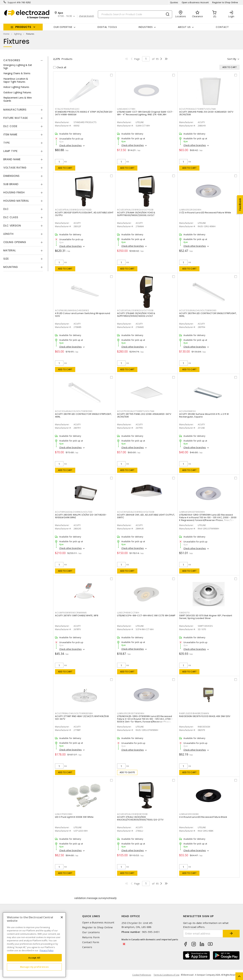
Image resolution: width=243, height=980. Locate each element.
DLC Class (11, 217)
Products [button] (23, 27)
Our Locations (91, 932)
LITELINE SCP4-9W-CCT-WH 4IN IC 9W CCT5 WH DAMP (146, 616)
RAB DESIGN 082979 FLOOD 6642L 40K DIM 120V (205, 716)
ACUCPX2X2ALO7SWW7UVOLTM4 (136, 411)
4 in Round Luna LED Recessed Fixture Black (203, 817)
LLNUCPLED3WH (64, 814)
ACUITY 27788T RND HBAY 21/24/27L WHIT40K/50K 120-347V (82, 718)
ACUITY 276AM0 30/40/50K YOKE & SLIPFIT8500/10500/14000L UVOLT (136, 315)
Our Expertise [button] (63, 27)
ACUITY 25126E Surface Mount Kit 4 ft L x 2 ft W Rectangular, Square (204, 415)
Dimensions (11, 176)
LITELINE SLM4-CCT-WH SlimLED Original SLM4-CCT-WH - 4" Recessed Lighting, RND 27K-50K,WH (145, 113)
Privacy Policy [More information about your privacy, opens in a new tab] (47, 950)
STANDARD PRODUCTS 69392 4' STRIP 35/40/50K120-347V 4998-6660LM (84, 113)
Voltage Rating (15, 168)
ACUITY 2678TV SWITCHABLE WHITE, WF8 (77, 616)
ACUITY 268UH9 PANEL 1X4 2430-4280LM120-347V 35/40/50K (206, 113)
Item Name (10, 134)
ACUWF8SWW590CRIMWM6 (71, 613)
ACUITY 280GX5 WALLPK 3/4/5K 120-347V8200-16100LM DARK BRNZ (81, 516)
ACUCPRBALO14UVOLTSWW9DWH (74, 713)
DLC (6, 209)
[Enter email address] (203, 934)
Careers (87, 947)
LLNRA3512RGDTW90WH (131, 713)
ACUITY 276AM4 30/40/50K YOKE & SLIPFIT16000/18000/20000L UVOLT (136, 214)
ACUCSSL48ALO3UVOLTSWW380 (74, 411)
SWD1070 (184, 613)
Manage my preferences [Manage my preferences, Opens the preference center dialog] (34, 967)
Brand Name (12, 159)
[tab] (23, 60)
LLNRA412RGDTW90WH (192, 512)
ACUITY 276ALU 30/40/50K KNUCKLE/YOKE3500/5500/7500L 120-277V (140, 818)
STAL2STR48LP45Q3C (67, 109)
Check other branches (70, 145)
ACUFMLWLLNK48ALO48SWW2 (72, 310)
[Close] (62, 917)
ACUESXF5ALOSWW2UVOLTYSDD (73, 210)
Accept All (34, 958)
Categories (12, 60)
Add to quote (127, 772)
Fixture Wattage (16, 118)
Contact (222, 27)
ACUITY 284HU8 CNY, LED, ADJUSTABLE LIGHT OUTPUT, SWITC (146, 516)
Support (12, 2)
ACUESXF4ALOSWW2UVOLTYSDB (135, 210)
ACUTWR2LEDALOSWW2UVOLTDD (74, 512)
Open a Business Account (195, 2)
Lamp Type (10, 151)
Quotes (174, 2)
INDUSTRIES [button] (146, 27)
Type (7, 143)
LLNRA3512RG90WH (190, 210)
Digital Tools (107, 27)
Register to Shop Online (225, 2)
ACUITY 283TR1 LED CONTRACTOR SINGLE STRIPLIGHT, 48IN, (83, 415)
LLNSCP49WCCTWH (128, 613)
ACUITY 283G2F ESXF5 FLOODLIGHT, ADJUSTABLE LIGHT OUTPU (84, 214)
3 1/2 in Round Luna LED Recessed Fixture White (205, 213)
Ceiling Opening (15, 242)
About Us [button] (184, 27)
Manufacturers (15, 110)
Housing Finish (14, 192)
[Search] (135, 14)
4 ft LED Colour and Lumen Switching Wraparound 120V (83, 315)
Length (8, 234)
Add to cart (65, 168)
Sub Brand (11, 184)
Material (10, 250)
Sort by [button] (232, 59)
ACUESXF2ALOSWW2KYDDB (132, 814)
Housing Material (16, 201)
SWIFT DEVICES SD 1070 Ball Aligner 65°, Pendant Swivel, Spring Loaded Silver (206, 617)
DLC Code (10, 126)
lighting (18, 34)
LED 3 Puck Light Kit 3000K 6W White (74, 817)
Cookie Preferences (142, 975)
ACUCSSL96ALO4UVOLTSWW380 (198, 310)
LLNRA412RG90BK (189, 814)
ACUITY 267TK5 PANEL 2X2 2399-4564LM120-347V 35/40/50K (144, 415)
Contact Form (91, 942)
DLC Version (12, 226)
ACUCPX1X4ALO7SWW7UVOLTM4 (198, 109)
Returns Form (91, 937)
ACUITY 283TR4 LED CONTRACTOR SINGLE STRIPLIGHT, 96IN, (208, 315)
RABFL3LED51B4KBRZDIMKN (194, 713)
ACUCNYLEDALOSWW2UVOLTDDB (136, 512)
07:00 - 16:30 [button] (65, 16)
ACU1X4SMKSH (187, 411)
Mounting (11, 267)
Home (6, 34)
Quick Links (91, 916)
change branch (86, 16)
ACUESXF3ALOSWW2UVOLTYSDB (135, 310)
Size (6, 259)
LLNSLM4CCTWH (126, 109)
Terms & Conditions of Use (166, 975)
